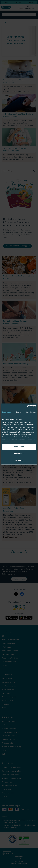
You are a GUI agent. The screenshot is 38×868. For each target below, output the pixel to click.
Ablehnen (19, 460)
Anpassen (19, 453)
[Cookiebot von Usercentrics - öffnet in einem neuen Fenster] (27, 406)
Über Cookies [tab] (31, 412)
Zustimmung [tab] (7, 412)
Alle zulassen (19, 447)
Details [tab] (19, 412)
